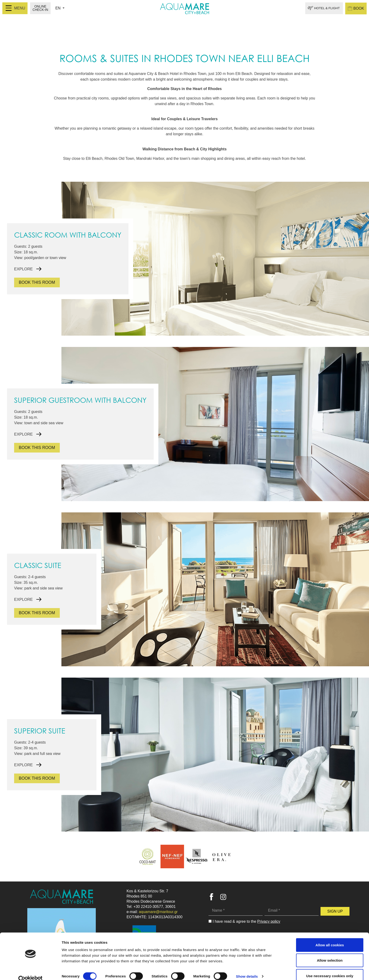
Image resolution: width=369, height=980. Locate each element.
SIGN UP (335, 911)
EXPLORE (24, 269)
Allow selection (330, 952)
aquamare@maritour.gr (158, 912)
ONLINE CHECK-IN (40, 8)
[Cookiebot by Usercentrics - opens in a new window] (30, 971)
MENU (15, 8)
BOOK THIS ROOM (38, 282)
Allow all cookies (330, 937)
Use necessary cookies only (330, 967)
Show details (247, 968)
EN (59, 8)
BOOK (356, 8)
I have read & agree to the (247, 921)
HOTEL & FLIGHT (326, 8)
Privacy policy (269, 921)
